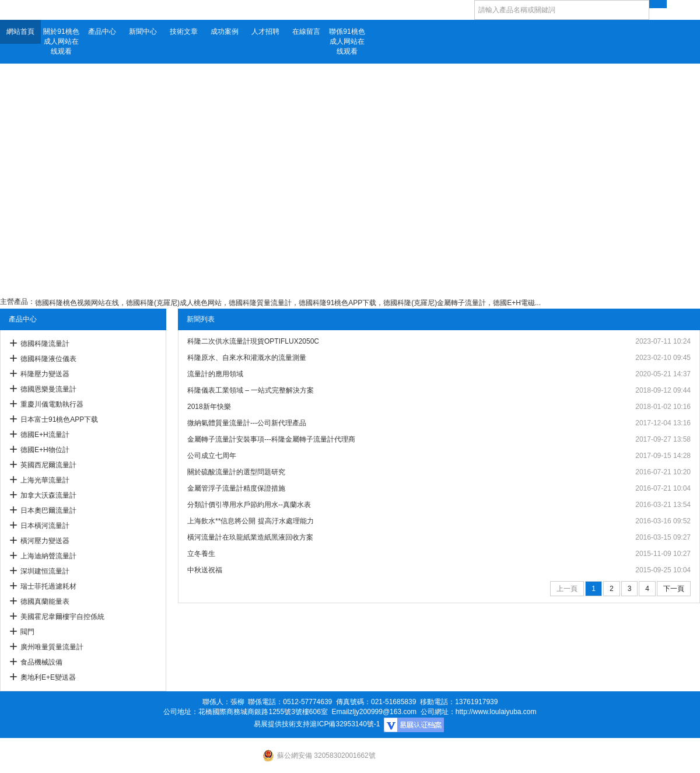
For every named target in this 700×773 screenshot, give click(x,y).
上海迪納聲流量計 (48, 556)
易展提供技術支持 (282, 724)
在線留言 (306, 32)
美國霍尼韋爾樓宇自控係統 (62, 617)
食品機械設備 (41, 662)
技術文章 (184, 32)
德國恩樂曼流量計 (48, 389)
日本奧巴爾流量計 (48, 510)
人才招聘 (265, 32)
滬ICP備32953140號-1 (345, 724)
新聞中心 (143, 32)
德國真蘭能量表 (45, 601)
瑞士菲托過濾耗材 (48, 586)
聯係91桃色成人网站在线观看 (347, 41)
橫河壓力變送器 (45, 541)
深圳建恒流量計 (45, 571)
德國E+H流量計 (45, 435)
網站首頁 (20, 32)
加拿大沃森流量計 (48, 495)
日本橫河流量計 (45, 526)
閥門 (27, 632)
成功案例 (225, 32)
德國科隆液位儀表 (48, 359)
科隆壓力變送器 (45, 374)
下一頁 (674, 589)
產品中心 (102, 32)
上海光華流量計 (45, 480)
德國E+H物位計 (45, 450)
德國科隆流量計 (45, 344)
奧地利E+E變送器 (48, 677)
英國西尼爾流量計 (48, 465)
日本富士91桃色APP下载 (59, 419)
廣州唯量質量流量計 (52, 647)
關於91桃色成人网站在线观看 (61, 41)
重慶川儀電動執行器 (52, 404)
